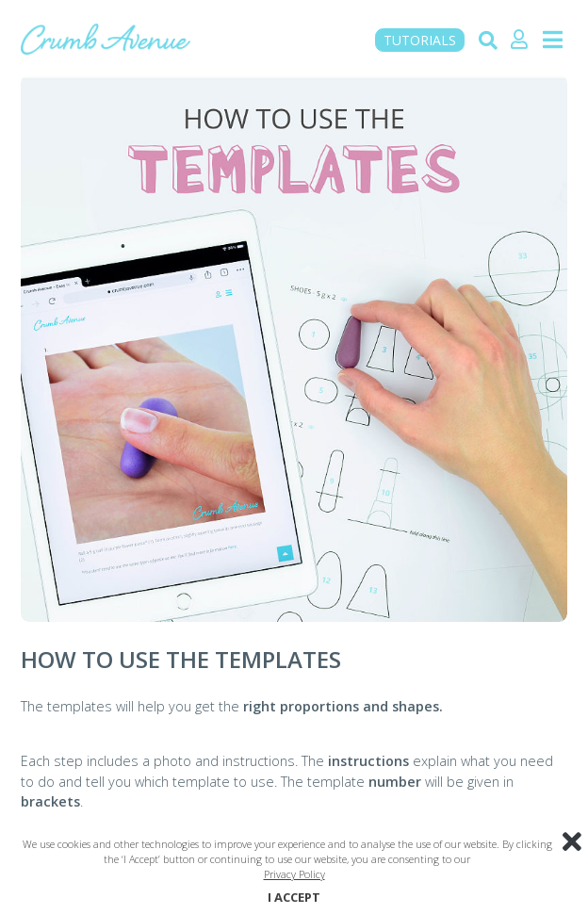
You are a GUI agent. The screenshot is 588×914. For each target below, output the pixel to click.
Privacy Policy (294, 874)
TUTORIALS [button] (420, 40)
